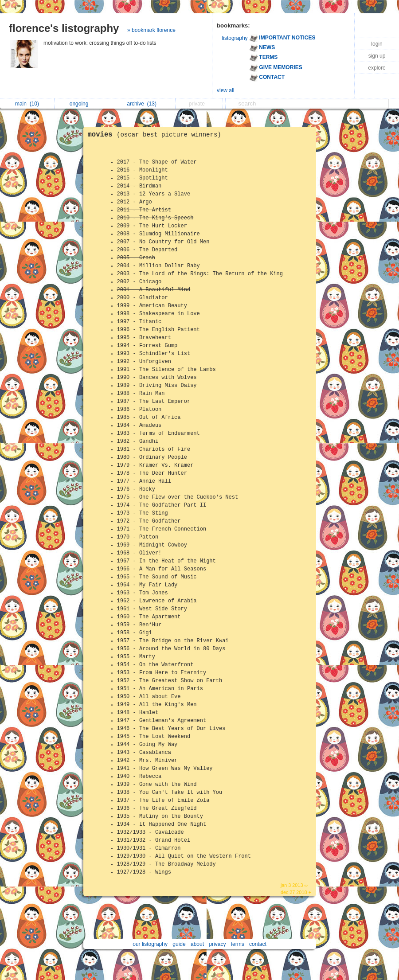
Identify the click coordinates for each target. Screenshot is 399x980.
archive (142, 104)
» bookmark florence (151, 30)
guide (179, 944)
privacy (217, 944)
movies (157, 135)
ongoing (81, 104)
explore (377, 68)
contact (258, 944)
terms (238, 944)
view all (225, 90)
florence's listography (64, 28)
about (197, 944)
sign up (377, 56)
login (377, 44)
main (27, 104)
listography (235, 38)
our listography (150, 944)
